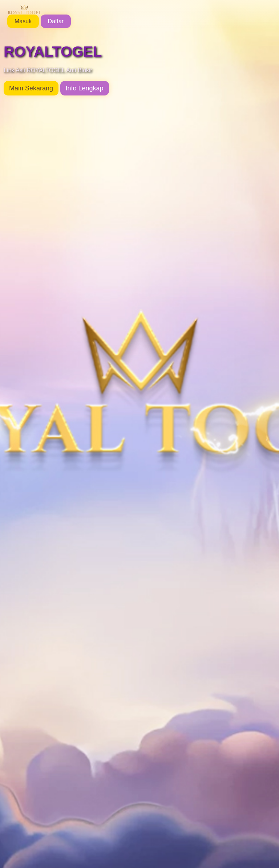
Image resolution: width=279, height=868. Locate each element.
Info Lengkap (85, 88)
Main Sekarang (31, 88)
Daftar (56, 21)
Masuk (23, 21)
